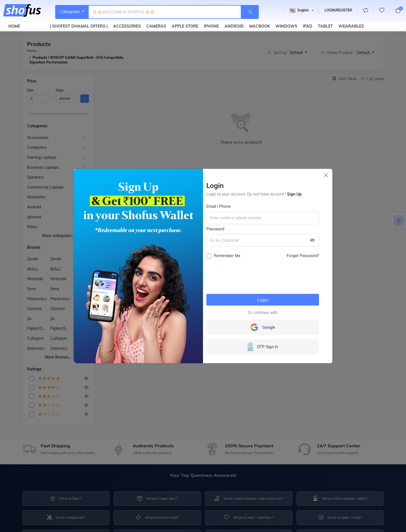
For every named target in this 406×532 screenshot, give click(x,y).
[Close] (326, 175)
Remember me (223, 256)
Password (215, 229)
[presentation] (249, 279)
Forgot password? (303, 256)
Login (263, 300)
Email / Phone (218, 206)
